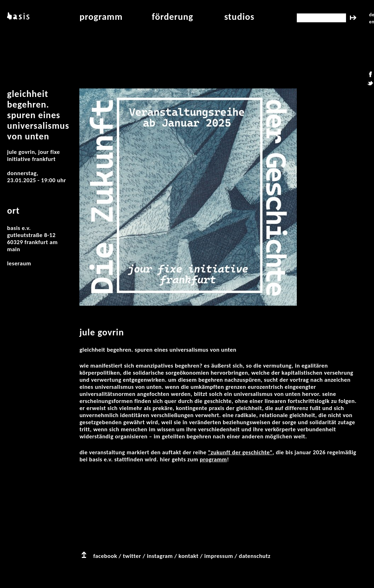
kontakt (188, 556)
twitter (132, 556)
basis (18, 17)
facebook (105, 556)
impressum (219, 556)
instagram (160, 556)
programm (101, 17)
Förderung (173, 17)
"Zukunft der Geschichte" (240, 452)
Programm (213, 459)
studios (239, 17)
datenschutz (255, 556)
